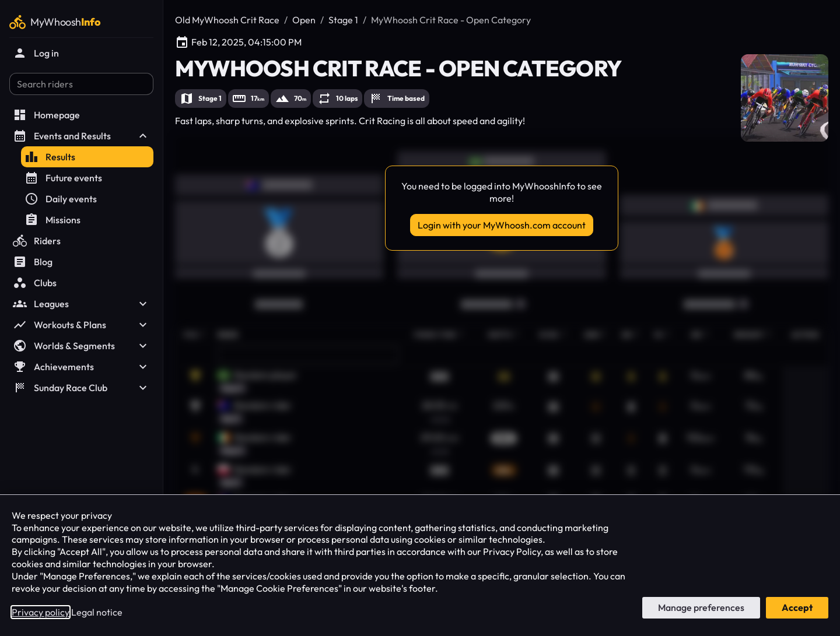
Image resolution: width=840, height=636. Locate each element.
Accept (797, 607)
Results (50, 157)
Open (304, 20)
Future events (63, 178)
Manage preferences (701, 607)
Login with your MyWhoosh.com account (502, 225)
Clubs (35, 283)
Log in (36, 53)
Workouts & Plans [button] (81, 325)
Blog (33, 262)
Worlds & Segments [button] (81, 346)
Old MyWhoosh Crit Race (227, 20)
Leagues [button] (81, 304)
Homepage (46, 115)
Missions (52, 220)
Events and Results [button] (81, 136)
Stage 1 (343, 20)
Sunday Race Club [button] (81, 388)
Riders (37, 241)
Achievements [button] (81, 367)
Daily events (61, 199)
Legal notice (97, 612)
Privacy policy (41, 612)
